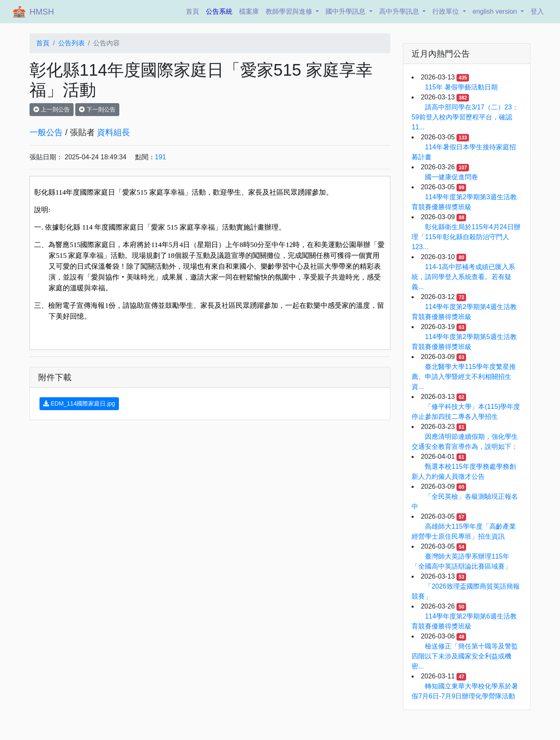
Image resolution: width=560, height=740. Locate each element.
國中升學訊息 (346, 11)
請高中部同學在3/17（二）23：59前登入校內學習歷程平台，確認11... (465, 117)
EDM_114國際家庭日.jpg (79, 403)
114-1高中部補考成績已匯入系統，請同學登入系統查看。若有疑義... (463, 277)
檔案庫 (249, 11)
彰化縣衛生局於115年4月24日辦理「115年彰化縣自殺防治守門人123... (466, 237)
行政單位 (447, 11)
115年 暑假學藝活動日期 (461, 87)
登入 (537, 11)
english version (496, 11)
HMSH (42, 12)
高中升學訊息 (400, 11)
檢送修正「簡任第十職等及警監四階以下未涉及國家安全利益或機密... (465, 656)
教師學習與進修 (290, 11)
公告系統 (219, 11)
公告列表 (72, 43)
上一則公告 (52, 109)
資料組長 (113, 132)
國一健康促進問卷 (451, 177)
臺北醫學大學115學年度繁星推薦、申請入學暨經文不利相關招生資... (464, 377)
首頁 (194, 11)
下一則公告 (97, 109)
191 (161, 157)
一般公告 (46, 132)
